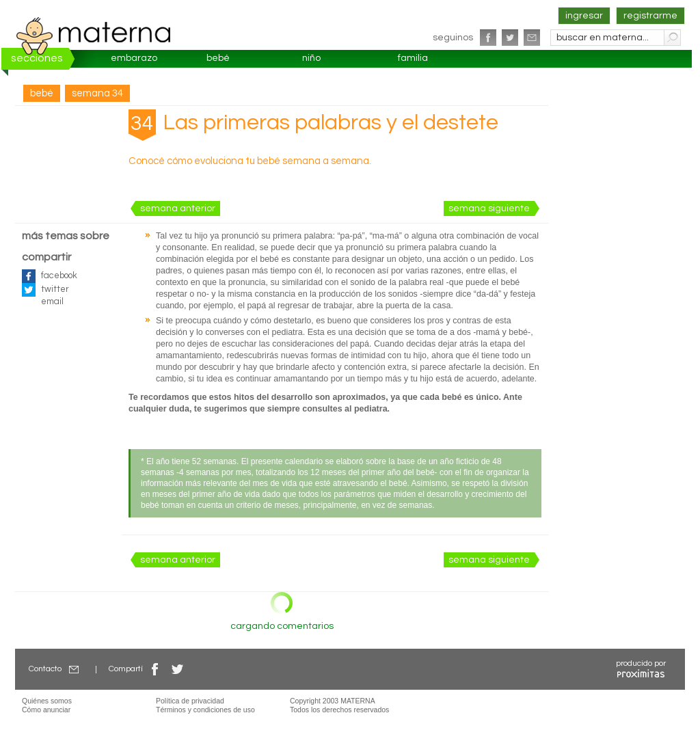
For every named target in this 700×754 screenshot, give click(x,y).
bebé (218, 58)
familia (413, 58)
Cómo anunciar (46, 710)
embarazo (134, 58)
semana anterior (178, 208)
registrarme (650, 16)
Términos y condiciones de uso (205, 710)
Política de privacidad (190, 701)
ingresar (584, 16)
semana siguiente (489, 208)
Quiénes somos (47, 701)
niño (311, 58)
